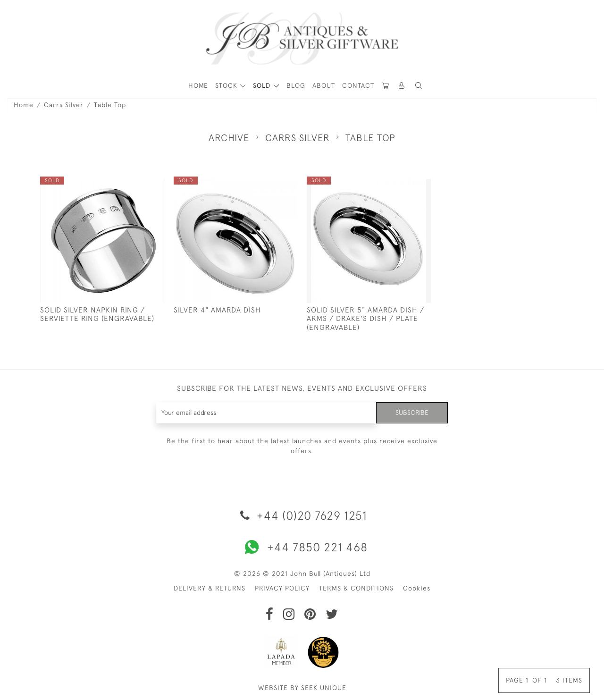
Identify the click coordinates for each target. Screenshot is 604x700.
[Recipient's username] (266, 413)
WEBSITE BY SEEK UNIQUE (302, 688)
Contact (358, 85)
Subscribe (412, 413)
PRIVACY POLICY (282, 588)
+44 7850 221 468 (302, 547)
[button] (402, 86)
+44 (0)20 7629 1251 (302, 515)
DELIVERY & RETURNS (210, 588)
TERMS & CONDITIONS (356, 588)
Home (24, 105)
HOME (198, 85)
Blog (296, 85)
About (324, 85)
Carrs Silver (64, 105)
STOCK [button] (227, 85)
